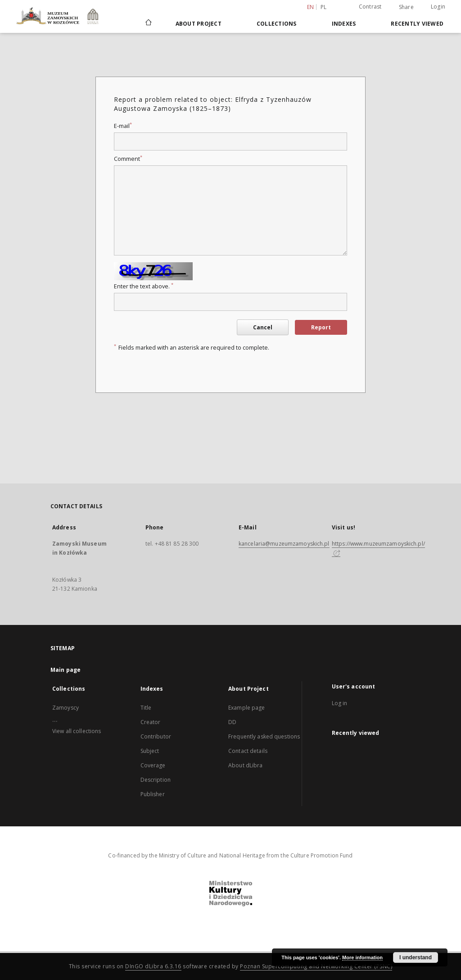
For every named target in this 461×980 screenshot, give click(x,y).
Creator (151, 722)
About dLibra (245, 765)
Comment (128, 159)
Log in (340, 703)
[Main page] (148, 23)
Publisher (153, 794)
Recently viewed (417, 24)
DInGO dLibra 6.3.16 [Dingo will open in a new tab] (153, 966)
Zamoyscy (66, 708)
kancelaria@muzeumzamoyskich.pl (284, 544)
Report (321, 327)
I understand (416, 957)
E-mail (123, 126)
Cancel (263, 327)
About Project (199, 24)
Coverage (153, 765)
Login (438, 7)
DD (232, 722)
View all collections (77, 731)
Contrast (370, 7)
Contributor (156, 736)
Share (406, 7)
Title (146, 708)
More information (362, 957)
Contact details (248, 751)
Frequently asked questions (264, 736)
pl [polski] (324, 7)
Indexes (344, 24)
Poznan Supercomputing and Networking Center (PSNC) (316, 966)
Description (156, 780)
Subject (150, 751)
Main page (66, 670)
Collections (277, 24)
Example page (246, 708)
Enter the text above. (144, 286)
